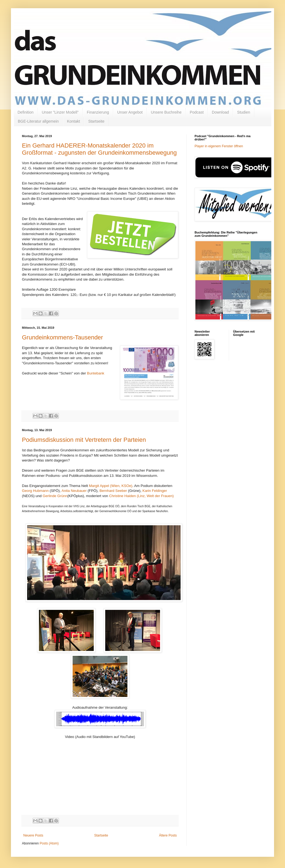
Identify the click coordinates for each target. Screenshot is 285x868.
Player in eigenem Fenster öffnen (219, 146)
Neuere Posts (33, 835)
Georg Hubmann (35, 491)
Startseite (96, 121)
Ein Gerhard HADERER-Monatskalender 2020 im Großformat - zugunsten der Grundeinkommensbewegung (99, 149)
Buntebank (96, 373)
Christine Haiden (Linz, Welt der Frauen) (141, 496)
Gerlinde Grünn (55, 496)
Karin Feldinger (155, 491)
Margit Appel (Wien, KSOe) (111, 486)
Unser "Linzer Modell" (60, 112)
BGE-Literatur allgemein (38, 121)
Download (220, 112)
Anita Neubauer (74, 491)
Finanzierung (98, 112)
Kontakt (73, 121)
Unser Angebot (130, 112)
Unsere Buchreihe (166, 112)
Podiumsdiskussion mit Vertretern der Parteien (84, 440)
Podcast (197, 112)
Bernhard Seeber (113, 491)
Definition (25, 112)
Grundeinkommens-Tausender (62, 337)
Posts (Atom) (49, 843)
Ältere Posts (168, 835)
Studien (243, 112)
